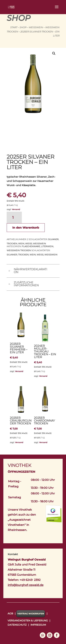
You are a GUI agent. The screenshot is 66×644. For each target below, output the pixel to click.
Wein (21, 244)
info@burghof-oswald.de (26, 585)
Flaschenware (31, 246)
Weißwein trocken (19, 250)
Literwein (47, 246)
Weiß (29, 244)
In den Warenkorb (26, 228)
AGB (10, 613)
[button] (54, 53)
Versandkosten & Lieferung (28, 621)
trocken (12, 244)
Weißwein (36, 27)
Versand (16, 209)
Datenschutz (17, 625)
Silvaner (53, 239)
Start (14, 27)
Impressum (38, 625)
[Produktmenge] (14, 217)
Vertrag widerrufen (31, 614)
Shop (23, 27)
